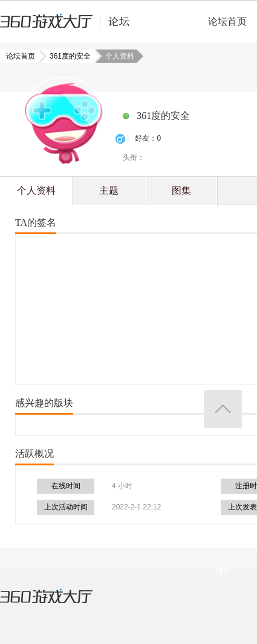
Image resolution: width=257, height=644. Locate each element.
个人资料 (36, 190)
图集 (181, 190)
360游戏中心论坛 (70, 27)
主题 (109, 190)
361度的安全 (67, 56)
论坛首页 (227, 21)
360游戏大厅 (59, 604)
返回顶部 (223, 409)
